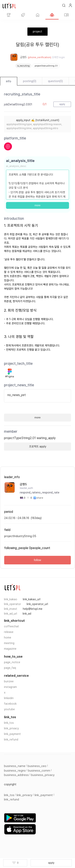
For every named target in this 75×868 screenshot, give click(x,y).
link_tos (9, 723)
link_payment (12, 734)
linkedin (9, 698)
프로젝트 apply (38, 446)
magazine (10, 649)
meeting (9, 643)
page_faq (10, 668)
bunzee (9, 681)
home (8, 638)
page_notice (12, 662)
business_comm (39, 771)
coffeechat (11, 626)
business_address (16, 775)
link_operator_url (37, 604)
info (9, 81)
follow (38, 560)
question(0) (55, 81)
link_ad (27, 614)
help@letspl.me (33, 609)
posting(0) (30, 81)
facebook (10, 704)
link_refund (11, 740)
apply (51, 863)
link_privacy (11, 728)
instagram (10, 687)
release (9, 632)
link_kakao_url (32, 599)
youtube (9, 709)
